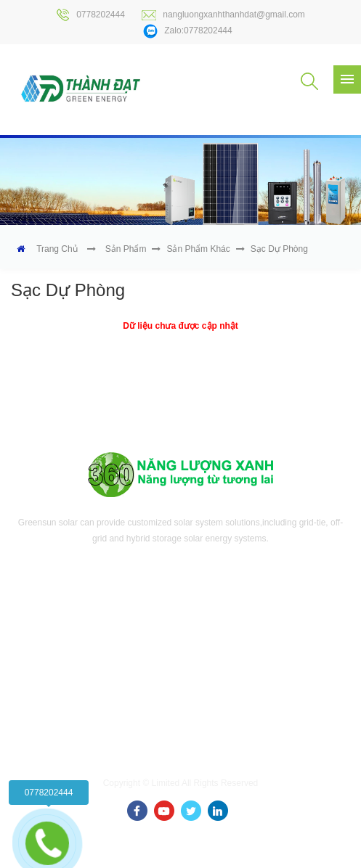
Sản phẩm (126, 249)
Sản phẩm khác (198, 249)
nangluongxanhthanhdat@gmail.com (223, 15)
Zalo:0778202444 (187, 31)
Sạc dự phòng (279, 249)
